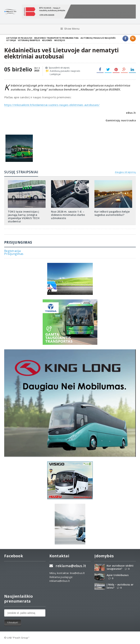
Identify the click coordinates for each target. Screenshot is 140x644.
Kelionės (47, 40)
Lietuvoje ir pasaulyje (19, 38)
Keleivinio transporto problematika (57, 38)
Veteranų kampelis (29, 40)
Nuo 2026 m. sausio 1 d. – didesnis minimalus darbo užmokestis (68, 215)
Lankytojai (55, 74)
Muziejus (60, 40)
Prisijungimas (14, 254)
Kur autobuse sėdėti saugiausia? (120, 567)
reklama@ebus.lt (71, 566)
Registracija (12, 251)
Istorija (11, 40)
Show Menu (70, 29)
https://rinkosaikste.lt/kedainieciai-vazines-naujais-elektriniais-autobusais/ (52, 105)
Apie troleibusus (117, 575)
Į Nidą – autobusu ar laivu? (120, 586)
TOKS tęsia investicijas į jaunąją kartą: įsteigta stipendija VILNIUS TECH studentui (24, 217)
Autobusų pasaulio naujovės (98, 38)
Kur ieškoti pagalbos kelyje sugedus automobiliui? (112, 213)
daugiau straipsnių (125, 172)
